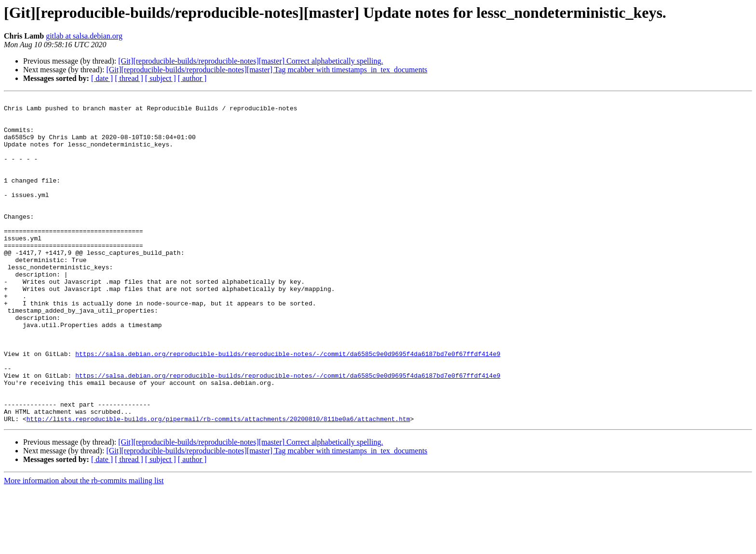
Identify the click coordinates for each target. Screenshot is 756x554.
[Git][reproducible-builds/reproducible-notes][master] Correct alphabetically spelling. (250, 61)
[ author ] (192, 78)
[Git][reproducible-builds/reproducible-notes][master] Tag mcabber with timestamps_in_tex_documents (267, 70)
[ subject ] (161, 78)
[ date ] (102, 78)
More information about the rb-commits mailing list (84, 546)
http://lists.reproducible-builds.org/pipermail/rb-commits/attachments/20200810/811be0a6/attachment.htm (218, 484)
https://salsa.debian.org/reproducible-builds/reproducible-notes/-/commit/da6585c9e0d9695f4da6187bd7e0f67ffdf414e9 (288, 406)
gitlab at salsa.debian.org (84, 36)
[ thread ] (129, 78)
